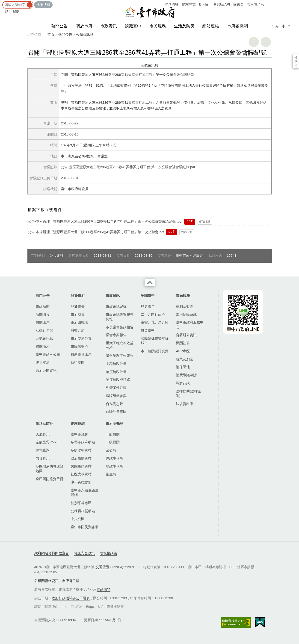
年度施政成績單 (118, 380)
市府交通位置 (81, 338)
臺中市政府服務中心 (190, 325)
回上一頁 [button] (266, 42)
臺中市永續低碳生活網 (85, 493)
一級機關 (113, 434)
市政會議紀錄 (116, 306)
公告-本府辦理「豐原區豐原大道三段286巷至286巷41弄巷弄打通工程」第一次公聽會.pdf (96, 232)
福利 (7, 12)
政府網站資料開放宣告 (52, 553)
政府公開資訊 (46, 370)
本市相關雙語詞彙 (155, 351)
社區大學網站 (81, 474)
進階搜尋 (43, 5)
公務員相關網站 (83, 511)
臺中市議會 (79, 434)
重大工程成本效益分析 (120, 345)
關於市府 (84, 26)
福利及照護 (185, 306)
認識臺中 (133, 26)
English (205, 4)
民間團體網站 (81, 466)
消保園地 (183, 367)
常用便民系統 (186, 314)
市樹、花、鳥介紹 (155, 322)
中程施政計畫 (116, 364)
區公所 (111, 450)
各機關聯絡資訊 (46, 581)
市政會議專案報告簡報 (120, 317)
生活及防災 (184, 26)
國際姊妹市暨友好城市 (155, 341)
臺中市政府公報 (48, 354)
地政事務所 (114, 466)
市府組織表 (79, 322)
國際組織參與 (116, 396)
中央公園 (78, 519)
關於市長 (78, 306)
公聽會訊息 (85, 34)
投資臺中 (148, 330)
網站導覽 (189, 4)
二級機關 (113, 442)
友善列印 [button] (254, 42)
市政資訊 (109, 26)
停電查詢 (43, 450)
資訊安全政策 (84, 553)
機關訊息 (43, 322)
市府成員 (78, 314)
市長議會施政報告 (120, 327)
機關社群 (183, 343)
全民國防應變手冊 (50, 479)
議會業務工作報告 (120, 356)
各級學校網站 (81, 450)
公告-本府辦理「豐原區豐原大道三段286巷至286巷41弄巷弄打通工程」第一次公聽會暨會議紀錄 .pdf (105, 221)
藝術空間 (78, 362)
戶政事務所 (114, 458)
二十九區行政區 (153, 314)
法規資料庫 (185, 404)
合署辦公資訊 (186, 335)
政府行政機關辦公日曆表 (71, 598)
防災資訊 (43, 458)
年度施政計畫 (116, 372)
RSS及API (222, 4)
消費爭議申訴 (186, 375)
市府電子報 (256, 4)
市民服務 (158, 26)
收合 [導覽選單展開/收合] (150, 282)
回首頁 (238, 4)
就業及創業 (185, 359)
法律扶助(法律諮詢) (189, 393)
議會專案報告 (116, 335)
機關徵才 (43, 346)
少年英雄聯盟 (81, 482)
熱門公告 (59, 26)
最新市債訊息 (81, 354)
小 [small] (283, 26)
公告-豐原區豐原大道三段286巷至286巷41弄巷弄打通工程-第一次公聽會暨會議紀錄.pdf (128, 167)
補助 (16, 12)
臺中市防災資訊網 (85, 527)
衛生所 (111, 474)
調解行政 (183, 383)
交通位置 (103, 567)
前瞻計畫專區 (116, 412)
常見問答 (172, 4)
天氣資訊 (43, 434)
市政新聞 (43, 306)
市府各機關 (237, 26)
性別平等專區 (81, 503)
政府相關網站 (81, 458)
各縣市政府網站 (83, 442)
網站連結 (211, 26)
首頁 (51, 34)
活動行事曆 (44, 330)
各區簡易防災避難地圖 (50, 469)
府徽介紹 (78, 330)
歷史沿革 (148, 306)
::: (1, 2)
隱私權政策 (108, 553)
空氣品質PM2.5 (48, 442)
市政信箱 (104, 589)
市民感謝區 (79, 346)
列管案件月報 (116, 388)
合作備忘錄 (114, 404)
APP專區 (183, 351)
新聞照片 (43, 314)
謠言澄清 (43, 362)
